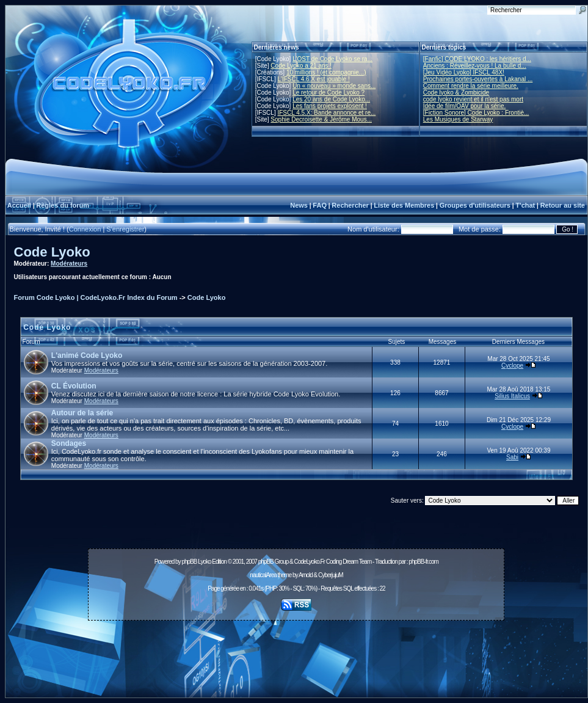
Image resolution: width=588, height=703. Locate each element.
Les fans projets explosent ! (330, 106)
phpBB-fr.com (423, 562)
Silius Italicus (512, 396)
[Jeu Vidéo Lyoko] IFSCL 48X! (464, 72)
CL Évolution (74, 386)
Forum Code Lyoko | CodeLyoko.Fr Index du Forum (96, 297)
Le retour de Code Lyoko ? (328, 93)
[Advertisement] (296, 652)
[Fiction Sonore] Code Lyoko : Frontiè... (476, 113)
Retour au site (563, 205)
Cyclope (512, 366)
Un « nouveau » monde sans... (334, 86)
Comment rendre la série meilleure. (471, 86)
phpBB (189, 562)
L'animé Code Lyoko (87, 355)
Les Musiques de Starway (458, 119)
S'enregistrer (125, 229)
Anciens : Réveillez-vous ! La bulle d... (475, 66)
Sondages (69, 443)
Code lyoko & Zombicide (456, 93)
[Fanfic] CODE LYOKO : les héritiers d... (477, 59)
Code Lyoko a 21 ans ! (301, 66)
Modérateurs (69, 264)
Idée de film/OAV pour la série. (464, 106)
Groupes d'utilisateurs (475, 205)
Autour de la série (82, 413)
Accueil (19, 205)
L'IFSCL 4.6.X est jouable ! (313, 79)
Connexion (85, 229)
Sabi (512, 457)
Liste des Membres (404, 205)
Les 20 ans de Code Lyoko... (331, 99)
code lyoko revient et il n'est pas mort (473, 99)
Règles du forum (63, 205)
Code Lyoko (52, 252)
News (299, 205)
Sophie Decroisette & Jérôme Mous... (321, 119)
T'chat (525, 205)
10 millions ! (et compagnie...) (326, 72)
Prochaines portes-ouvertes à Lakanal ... (478, 79)
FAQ (320, 205)
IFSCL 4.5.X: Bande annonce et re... (326, 113)
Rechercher (350, 205)
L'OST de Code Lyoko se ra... (332, 59)
